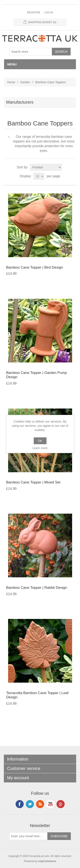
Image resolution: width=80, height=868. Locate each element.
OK (40, 441)
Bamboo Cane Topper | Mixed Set (33, 482)
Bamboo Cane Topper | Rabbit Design (37, 588)
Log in (49, 13)
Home (11, 82)
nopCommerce (47, 861)
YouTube (50, 804)
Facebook (20, 804)
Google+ (61, 804)
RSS (40, 804)
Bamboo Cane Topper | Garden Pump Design (37, 375)
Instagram (30, 804)
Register (33, 13)
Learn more (40, 448)
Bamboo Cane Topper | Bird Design (35, 267)
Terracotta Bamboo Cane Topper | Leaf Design (37, 695)
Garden (25, 82)
